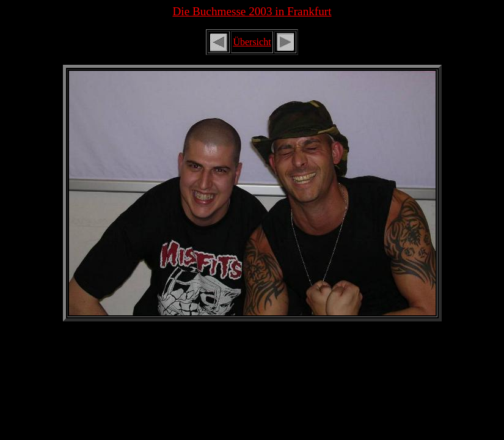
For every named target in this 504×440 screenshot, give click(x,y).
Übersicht (252, 42)
